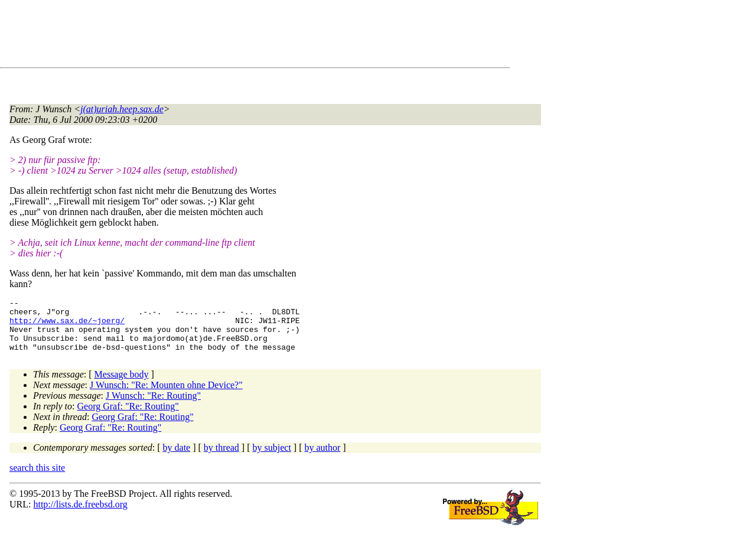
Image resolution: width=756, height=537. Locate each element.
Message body (122, 385)
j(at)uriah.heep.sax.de (122, 109)
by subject (272, 458)
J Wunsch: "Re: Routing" (153, 406)
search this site (37, 478)
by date (177, 458)
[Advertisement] (224, 36)
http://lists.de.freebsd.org (80, 515)
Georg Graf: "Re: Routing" (128, 417)
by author (322, 458)
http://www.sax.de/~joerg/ (67, 326)
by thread (221, 458)
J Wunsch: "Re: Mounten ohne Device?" (166, 396)
